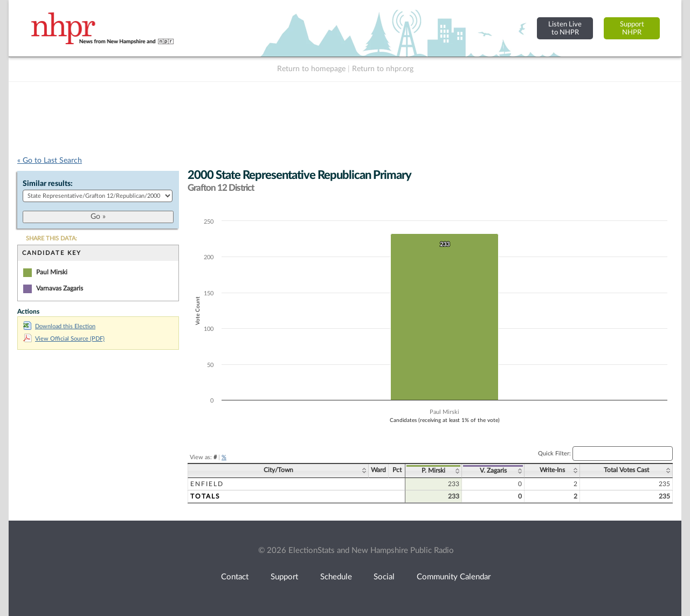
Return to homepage (311, 69)
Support (284, 577)
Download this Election (59, 326)
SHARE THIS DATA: (51, 238)
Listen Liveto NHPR (565, 28)
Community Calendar (454, 577)
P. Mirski (433, 470)
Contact (235, 577)
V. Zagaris (493, 470)
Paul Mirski (52, 272)
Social (384, 577)
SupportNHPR (632, 28)
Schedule (336, 577)
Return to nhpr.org (383, 69)
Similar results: (48, 184)
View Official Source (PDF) (64, 339)
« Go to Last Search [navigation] (50, 161)
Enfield (207, 484)
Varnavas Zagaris (60, 288)
